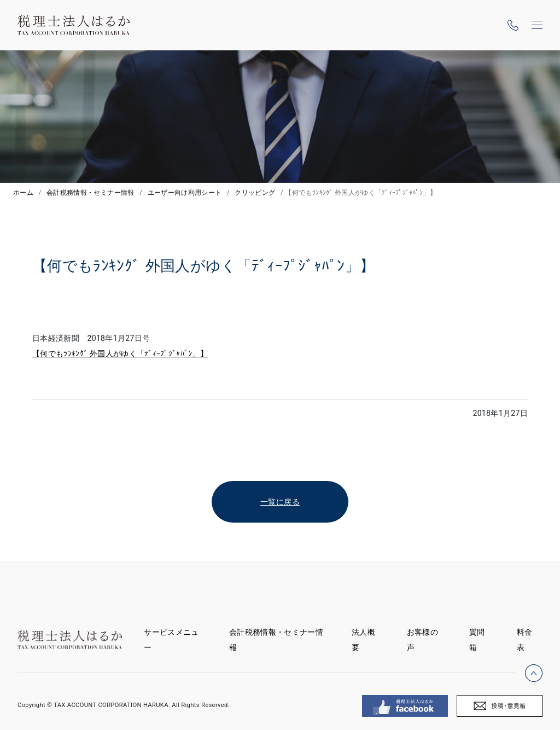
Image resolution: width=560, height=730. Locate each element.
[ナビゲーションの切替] (537, 25)
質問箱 (477, 640)
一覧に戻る (280, 502)
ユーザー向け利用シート (185, 193)
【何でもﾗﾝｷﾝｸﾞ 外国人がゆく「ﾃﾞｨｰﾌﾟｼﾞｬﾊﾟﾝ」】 (120, 354)
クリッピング (255, 193)
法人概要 (363, 640)
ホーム (23, 193)
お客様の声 (422, 640)
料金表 (525, 640)
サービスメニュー (171, 640)
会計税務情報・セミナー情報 (91, 193)
